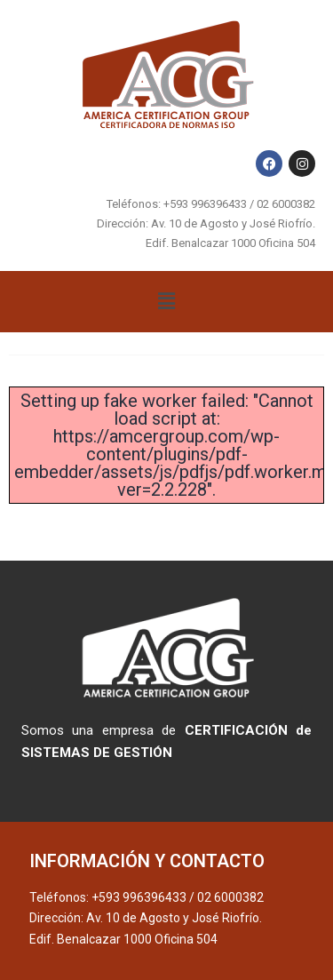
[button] (166, 301)
